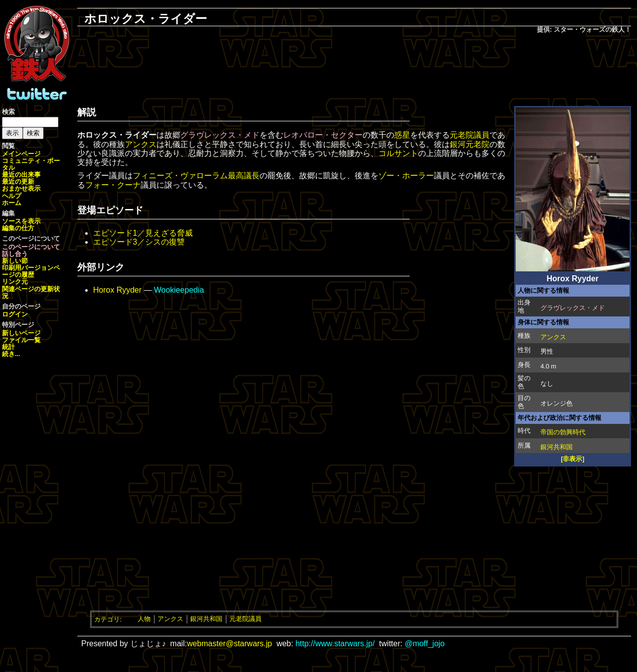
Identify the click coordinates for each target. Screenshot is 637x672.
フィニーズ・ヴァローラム (180, 176)
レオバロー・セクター (323, 135)
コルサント (398, 153)
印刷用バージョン (28, 268)
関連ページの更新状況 (31, 292)
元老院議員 (470, 135)
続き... (11, 354)
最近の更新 (18, 181)
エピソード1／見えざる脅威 (143, 233)
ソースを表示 (21, 221)
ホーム (12, 203)
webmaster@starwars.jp (229, 644)
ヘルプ (12, 196)
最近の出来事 (21, 175)
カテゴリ (107, 619)
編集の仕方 (18, 228)
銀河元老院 (470, 144)
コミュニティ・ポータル (31, 164)
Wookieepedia (179, 290)
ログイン (15, 314)
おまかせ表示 (21, 188)
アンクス (553, 337)
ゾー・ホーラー (406, 176)
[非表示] (573, 459)
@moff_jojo (425, 644)
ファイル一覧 (21, 340)
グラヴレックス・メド (573, 308)
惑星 (402, 135)
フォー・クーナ (113, 185)
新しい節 (15, 261)
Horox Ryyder (117, 290)
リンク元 (15, 282)
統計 (8, 347)
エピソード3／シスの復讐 (139, 242)
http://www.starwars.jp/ (335, 644)
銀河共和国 (557, 447)
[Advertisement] (354, 67)
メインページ (21, 154)
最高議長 (244, 176)
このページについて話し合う (31, 250)
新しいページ (21, 333)
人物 (144, 619)
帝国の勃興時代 (563, 432)
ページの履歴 (31, 271)
